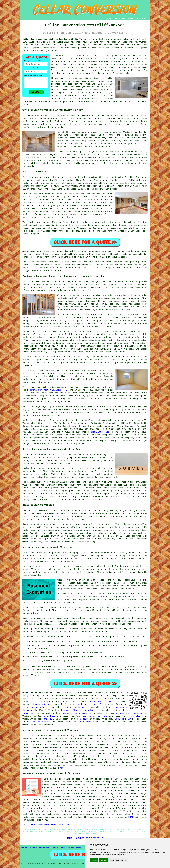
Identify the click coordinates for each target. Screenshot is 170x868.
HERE (131, 817)
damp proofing (41, 704)
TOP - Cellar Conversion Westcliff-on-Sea (46, 825)
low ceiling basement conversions (52, 800)
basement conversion (66, 791)
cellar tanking (104, 794)
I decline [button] (103, 860)
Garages (79, 847)
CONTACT (131, 19)
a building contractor (130, 713)
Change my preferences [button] (118, 860)
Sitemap (24, 847)
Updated (55, 847)
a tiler (84, 719)
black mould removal (75, 713)
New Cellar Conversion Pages (40, 847)
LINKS (116, 19)
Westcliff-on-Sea (100, 432)
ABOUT (123, 19)
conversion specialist (66, 782)
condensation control (89, 704)
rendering (79, 707)
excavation (128, 594)
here (62, 768)
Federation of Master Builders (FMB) (48, 390)
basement (94, 144)
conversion (131, 152)
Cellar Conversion (67, 847)
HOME (109, 19)
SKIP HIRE (49, 719)
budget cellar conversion (57, 785)
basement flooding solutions (78, 710)
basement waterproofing (94, 716)
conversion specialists (35, 435)
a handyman (49, 716)
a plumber (139, 716)
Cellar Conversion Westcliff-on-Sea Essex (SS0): (50, 39)
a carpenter (87, 722)
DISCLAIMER (142, 19)
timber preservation (34, 707)
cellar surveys (42, 722)
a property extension (99, 701)
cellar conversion (73, 67)
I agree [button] (94, 860)
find (31, 736)
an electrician (123, 719)
